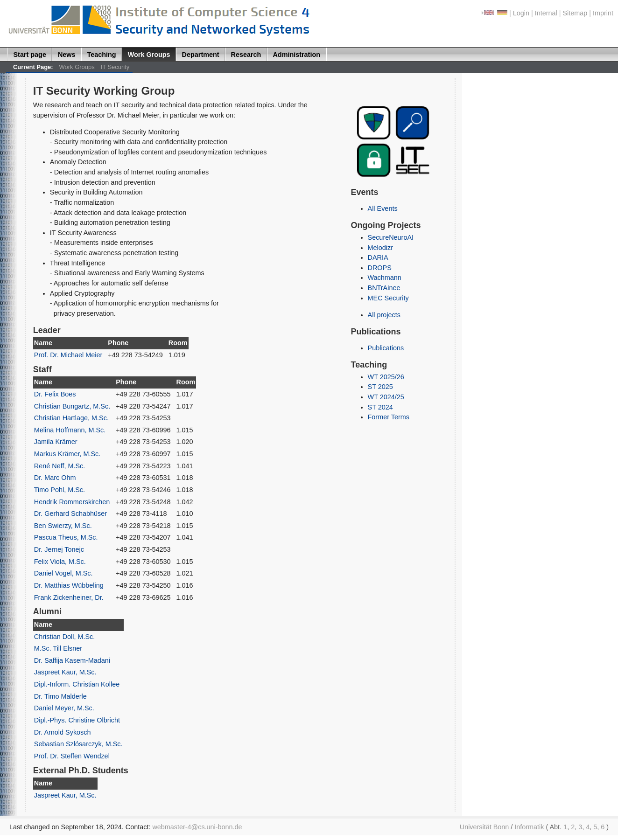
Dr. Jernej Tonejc (59, 549)
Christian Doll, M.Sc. (65, 637)
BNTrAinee (384, 288)
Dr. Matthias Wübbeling (69, 585)
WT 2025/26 (386, 377)
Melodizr (380, 248)
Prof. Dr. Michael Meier (68, 355)
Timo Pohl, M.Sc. (60, 490)
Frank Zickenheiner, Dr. (69, 597)
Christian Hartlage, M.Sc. (71, 418)
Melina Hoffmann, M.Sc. (70, 430)
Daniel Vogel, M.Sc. (63, 573)
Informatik (529, 827)
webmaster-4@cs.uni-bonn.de (197, 827)
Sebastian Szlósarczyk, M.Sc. (78, 744)
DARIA (378, 257)
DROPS (380, 268)
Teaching (102, 55)
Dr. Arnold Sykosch (63, 732)
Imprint (603, 13)
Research (246, 55)
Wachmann (385, 278)
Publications (386, 348)
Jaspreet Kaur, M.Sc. (65, 672)
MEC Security (388, 298)
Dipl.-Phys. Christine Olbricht (77, 720)
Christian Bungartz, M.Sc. (72, 406)
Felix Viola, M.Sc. (60, 562)
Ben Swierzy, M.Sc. (63, 526)
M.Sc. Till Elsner (58, 648)
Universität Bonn (485, 827)
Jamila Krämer (56, 442)
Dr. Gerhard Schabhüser (70, 514)
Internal (546, 13)
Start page (30, 55)
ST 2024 (380, 407)
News (67, 55)
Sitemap (575, 13)
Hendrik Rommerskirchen (72, 502)
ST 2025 (380, 387)
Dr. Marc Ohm (55, 478)
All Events (383, 208)
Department (201, 55)
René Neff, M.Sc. (60, 466)
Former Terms (389, 417)
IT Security (115, 67)
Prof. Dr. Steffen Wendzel (72, 756)
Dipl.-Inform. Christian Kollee (77, 684)
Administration (296, 55)
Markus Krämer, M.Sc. (67, 454)
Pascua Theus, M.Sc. (66, 537)
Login (521, 13)
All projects (384, 315)
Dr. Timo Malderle (60, 696)
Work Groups (149, 55)
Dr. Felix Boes (55, 394)
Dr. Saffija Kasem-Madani (72, 660)
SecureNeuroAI (391, 237)
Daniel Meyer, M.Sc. (64, 708)
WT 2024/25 (386, 397)
